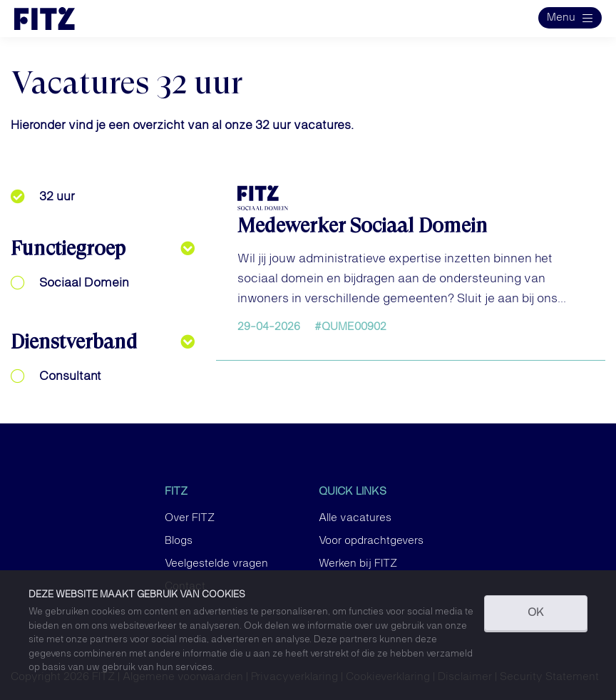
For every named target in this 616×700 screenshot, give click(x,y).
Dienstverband (74, 342)
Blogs (179, 541)
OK (536, 613)
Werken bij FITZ (358, 564)
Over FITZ (190, 518)
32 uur (57, 197)
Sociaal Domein (84, 283)
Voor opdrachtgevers (371, 541)
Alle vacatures (355, 518)
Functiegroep (68, 248)
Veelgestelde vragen (216, 564)
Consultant (70, 376)
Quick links (353, 492)
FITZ (176, 492)
